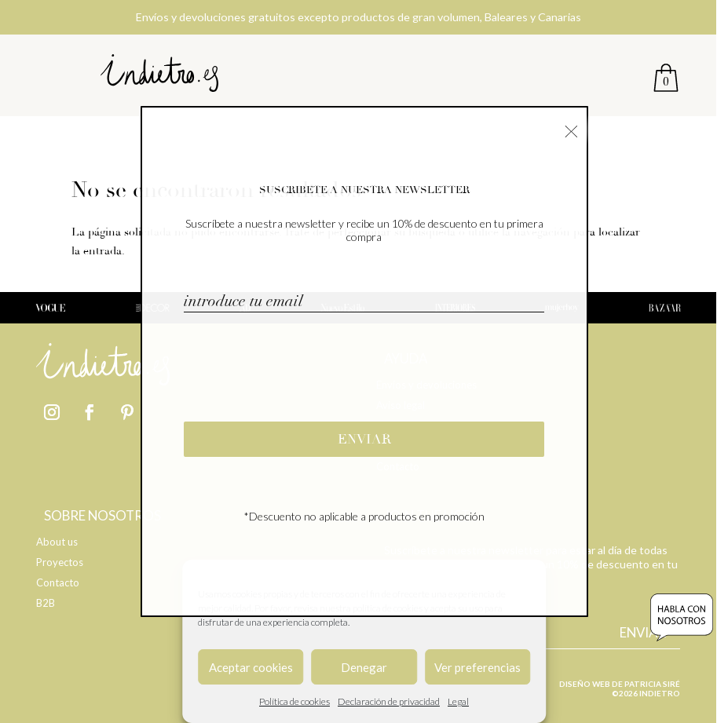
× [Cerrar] (571, 130)
